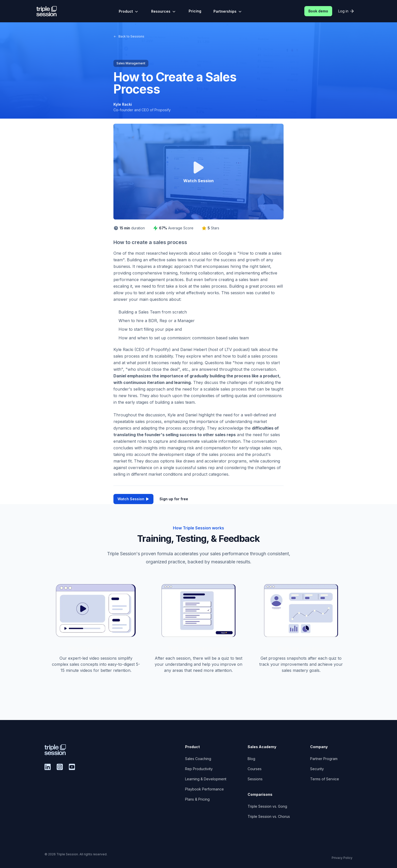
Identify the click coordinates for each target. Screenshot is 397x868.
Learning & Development (206, 779)
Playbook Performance (204, 789)
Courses (255, 769)
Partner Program (324, 759)
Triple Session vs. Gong (267, 806)
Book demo (318, 11)
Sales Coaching (198, 759)
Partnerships (228, 11)
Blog (251, 759)
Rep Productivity (199, 769)
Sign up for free (174, 499)
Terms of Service (325, 779)
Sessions (255, 779)
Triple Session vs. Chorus (269, 816)
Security (317, 769)
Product (129, 11)
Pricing (195, 11)
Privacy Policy (342, 858)
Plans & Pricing (197, 799)
